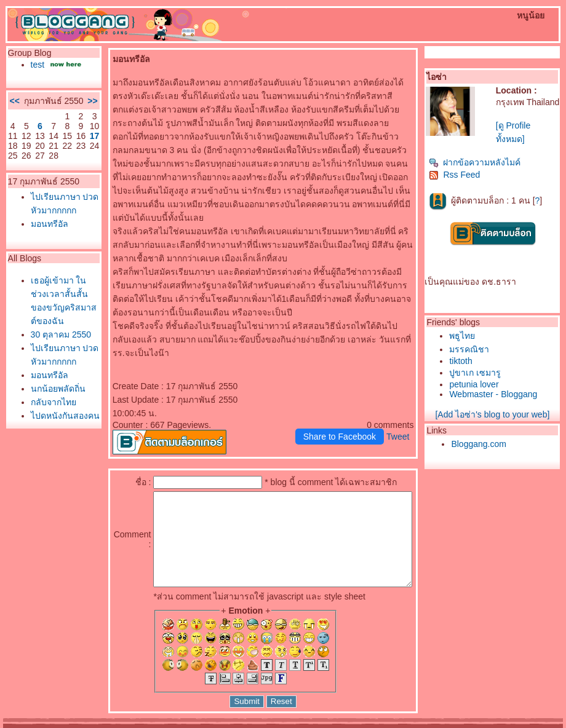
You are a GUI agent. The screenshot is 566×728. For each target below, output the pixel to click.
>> (65, 116)
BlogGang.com (214, 724)
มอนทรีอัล (46, 267)
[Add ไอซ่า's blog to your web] (495, 414)
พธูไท (465, 336)
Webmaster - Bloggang (496, 394)
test (35, 65)
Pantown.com (136, 724)
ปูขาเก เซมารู (478, 373)
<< (12, 116)
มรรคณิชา (472, 349)
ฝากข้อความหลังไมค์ (478, 162)
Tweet (401, 410)
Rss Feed (457, 175)
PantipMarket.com (78, 724)
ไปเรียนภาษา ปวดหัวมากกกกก (50, 240)
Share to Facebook (343, 410)
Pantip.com (23, 724)
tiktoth (464, 361)
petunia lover (477, 384)
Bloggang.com (482, 444)
